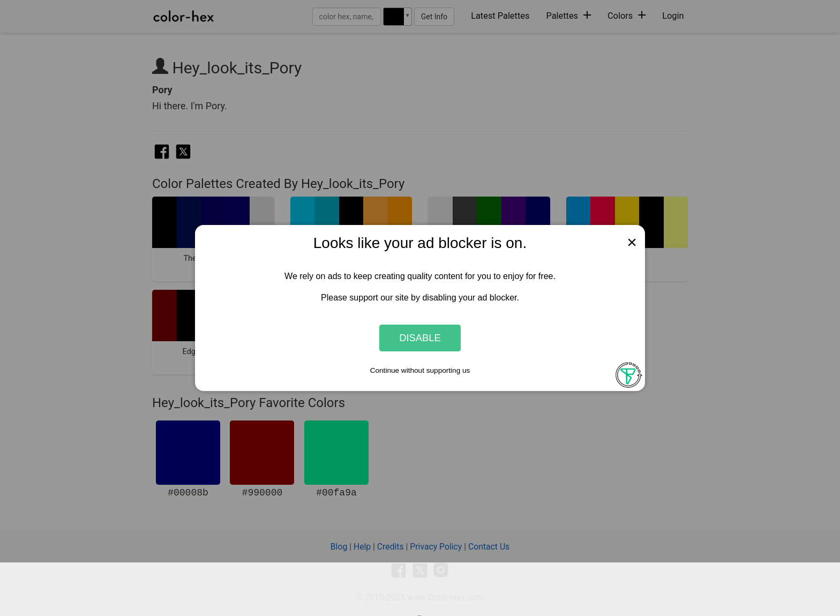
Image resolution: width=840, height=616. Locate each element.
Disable (420, 338)
